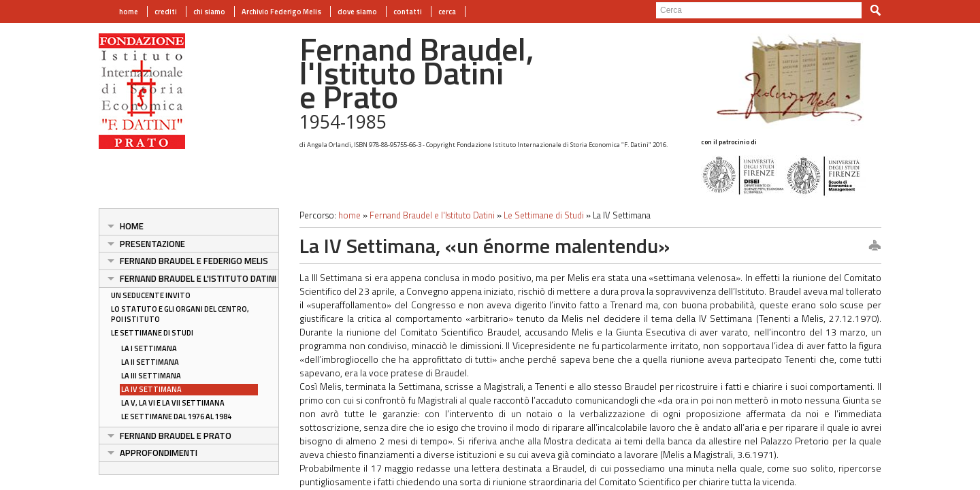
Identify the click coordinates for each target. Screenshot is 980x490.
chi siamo (209, 12)
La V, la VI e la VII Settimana (173, 403)
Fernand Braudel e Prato (176, 436)
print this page (875, 246)
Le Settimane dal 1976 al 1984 (176, 416)
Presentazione (152, 244)
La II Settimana (150, 362)
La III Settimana (151, 376)
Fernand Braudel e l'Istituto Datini (198, 278)
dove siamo (357, 12)
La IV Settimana (151, 389)
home (129, 12)
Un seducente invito (151, 295)
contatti (408, 12)
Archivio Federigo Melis (281, 12)
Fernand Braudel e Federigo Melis (194, 261)
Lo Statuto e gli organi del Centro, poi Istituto (180, 314)
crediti (166, 12)
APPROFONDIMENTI (159, 453)
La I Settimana (149, 348)
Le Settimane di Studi (152, 333)
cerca (447, 12)
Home (132, 226)
